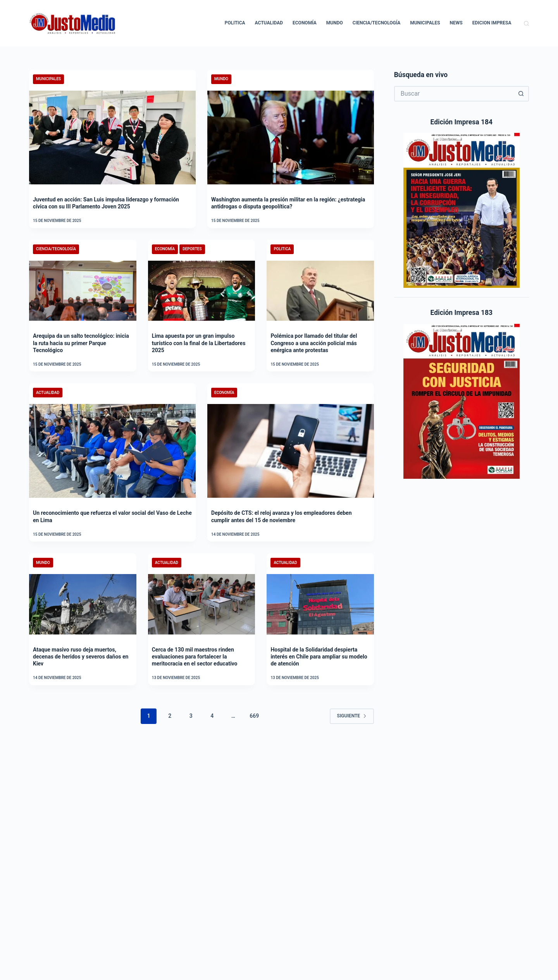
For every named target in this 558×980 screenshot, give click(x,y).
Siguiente (352, 716)
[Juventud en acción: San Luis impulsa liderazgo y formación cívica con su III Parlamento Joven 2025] (112, 138)
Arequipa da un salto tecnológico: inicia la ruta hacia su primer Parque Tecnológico (81, 343)
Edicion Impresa (492, 23)
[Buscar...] (454, 94)
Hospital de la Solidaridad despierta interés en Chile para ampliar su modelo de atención (319, 657)
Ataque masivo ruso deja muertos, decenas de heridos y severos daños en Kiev (81, 657)
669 (254, 716)
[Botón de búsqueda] (521, 94)
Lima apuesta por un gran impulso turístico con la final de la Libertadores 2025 (199, 343)
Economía (305, 23)
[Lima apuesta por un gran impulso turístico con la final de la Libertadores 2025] (202, 291)
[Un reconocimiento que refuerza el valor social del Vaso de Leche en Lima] (112, 451)
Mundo (335, 23)
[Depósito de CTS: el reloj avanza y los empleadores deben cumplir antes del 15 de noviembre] (291, 451)
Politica (235, 23)
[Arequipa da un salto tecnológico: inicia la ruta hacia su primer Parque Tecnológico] (83, 291)
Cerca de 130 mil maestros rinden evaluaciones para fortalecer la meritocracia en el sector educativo (195, 657)
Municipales (425, 23)
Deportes (192, 249)
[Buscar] (526, 23)
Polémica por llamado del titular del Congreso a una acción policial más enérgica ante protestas (314, 343)
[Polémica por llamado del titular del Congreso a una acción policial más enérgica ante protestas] (320, 291)
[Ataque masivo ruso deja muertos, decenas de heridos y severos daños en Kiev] (83, 604)
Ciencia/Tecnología (377, 23)
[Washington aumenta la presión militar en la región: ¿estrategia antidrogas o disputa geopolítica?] (291, 138)
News (456, 23)
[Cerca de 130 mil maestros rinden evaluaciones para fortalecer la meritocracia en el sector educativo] (202, 604)
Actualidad (269, 23)
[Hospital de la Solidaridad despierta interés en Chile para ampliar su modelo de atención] (320, 604)
